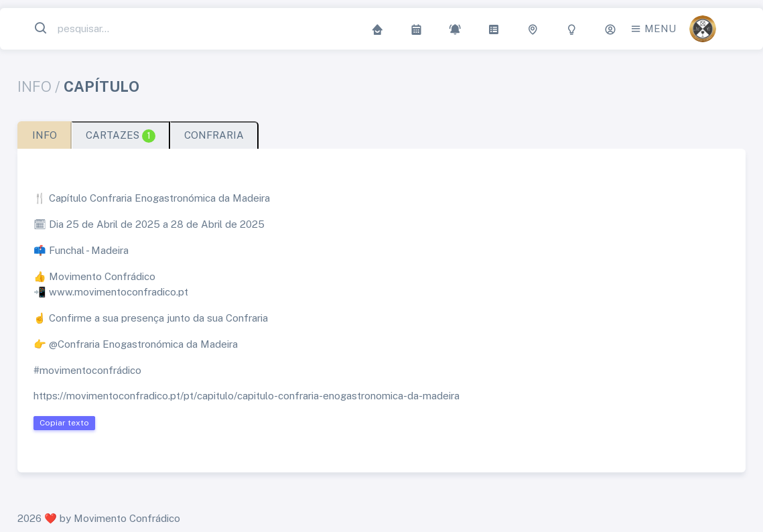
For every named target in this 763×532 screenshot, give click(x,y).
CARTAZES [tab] (121, 136)
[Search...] (117, 29)
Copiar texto (64, 423)
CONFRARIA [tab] (214, 135)
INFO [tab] (45, 135)
